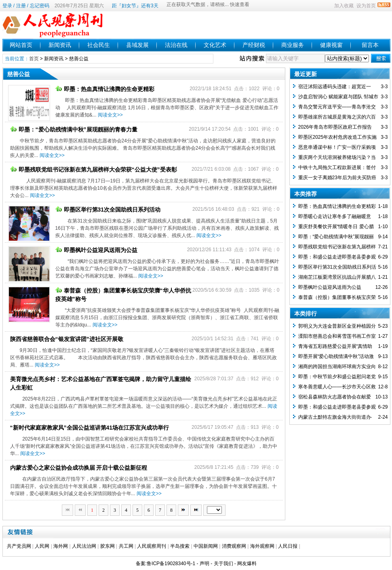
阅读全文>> (110, 115)
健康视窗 (331, 45)
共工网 (126, 546)
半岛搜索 (180, 546)
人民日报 (288, 546)
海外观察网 (262, 546)
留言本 (370, 45)
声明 (204, 564)
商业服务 (293, 45)
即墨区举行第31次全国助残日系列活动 (108, 210)
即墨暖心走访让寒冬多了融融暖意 (335, 216)
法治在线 (176, 45)
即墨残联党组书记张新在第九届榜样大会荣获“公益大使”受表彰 (94, 170)
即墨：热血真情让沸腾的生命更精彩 (105, 89)
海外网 (61, 546)
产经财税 (254, 45)
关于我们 (223, 564)
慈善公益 (79, 59)
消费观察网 (234, 546)
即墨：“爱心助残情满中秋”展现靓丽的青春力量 (74, 129)
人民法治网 (84, 546)
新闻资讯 (60, 45)
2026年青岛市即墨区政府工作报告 (335, 127)
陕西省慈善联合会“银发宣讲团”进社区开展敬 (67, 339)
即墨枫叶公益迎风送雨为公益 (96, 250)
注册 (21, 6)
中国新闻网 (206, 546)
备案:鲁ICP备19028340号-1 (165, 564)
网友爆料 (247, 564)
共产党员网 (19, 546)
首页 (34, 59)
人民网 (42, 546)
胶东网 (107, 546)
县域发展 (137, 45)
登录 (7, 6)
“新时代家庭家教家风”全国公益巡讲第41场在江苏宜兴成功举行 (90, 428)
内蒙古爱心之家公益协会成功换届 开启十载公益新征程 (79, 468)
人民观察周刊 (152, 546)
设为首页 (366, 6)
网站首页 (21, 45)
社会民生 (99, 45)
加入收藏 (344, 6)
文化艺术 (215, 45)
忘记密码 (40, 6)
